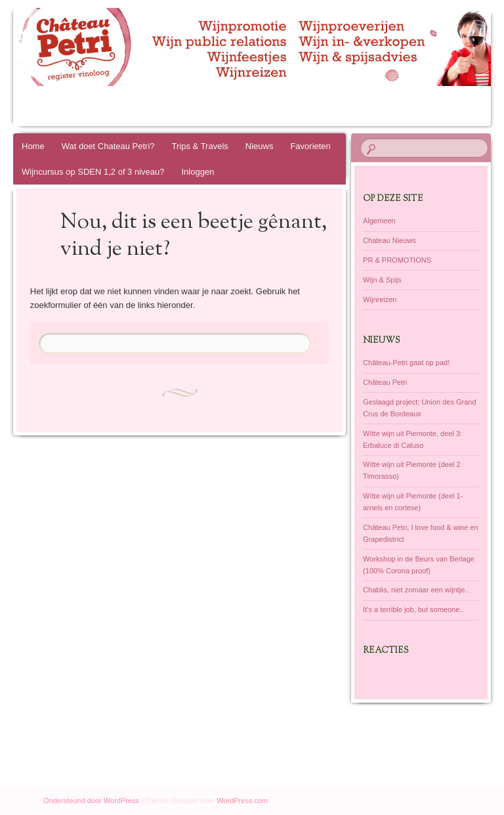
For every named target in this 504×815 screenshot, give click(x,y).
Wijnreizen (380, 299)
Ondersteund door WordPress (91, 801)
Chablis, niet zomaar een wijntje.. (416, 590)
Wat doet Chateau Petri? (108, 146)
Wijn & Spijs (382, 280)
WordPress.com (242, 801)
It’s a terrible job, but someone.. (413, 609)
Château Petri (385, 382)
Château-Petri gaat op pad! (406, 363)
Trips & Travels (200, 146)
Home (33, 146)
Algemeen (379, 221)
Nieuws (260, 146)
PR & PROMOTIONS (397, 260)
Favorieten (310, 146)
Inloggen (198, 172)
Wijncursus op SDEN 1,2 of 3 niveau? (93, 172)
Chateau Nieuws (389, 240)
